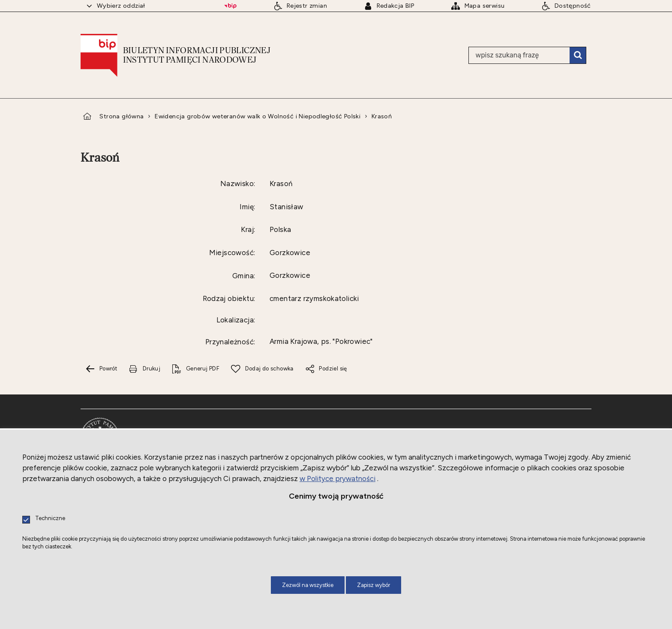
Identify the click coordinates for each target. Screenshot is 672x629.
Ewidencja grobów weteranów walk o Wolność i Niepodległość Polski (258, 116)
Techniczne (50, 519)
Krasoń (382, 116)
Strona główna (121, 116)
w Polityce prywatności (337, 479)
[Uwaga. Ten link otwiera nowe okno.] (144, 369)
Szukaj (578, 55)
